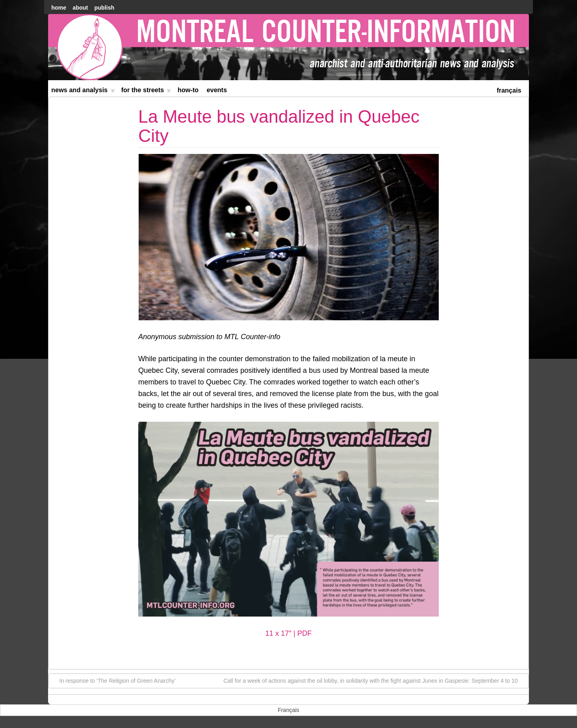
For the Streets (146, 92)
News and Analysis (83, 92)
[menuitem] (509, 90)
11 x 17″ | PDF (288, 633)
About (80, 8)
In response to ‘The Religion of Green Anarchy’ (113, 680)
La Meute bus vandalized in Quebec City (279, 126)
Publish (104, 8)
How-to (188, 90)
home (59, 8)
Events (217, 90)
